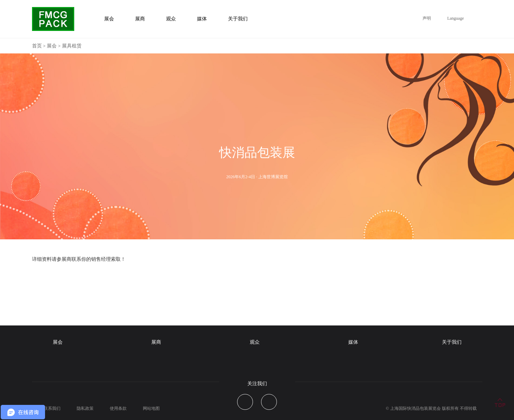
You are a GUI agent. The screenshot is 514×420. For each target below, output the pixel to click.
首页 (37, 46)
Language (455, 18)
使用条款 (118, 408)
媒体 (353, 342)
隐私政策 (85, 408)
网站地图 (151, 408)
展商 (156, 342)
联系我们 (52, 408)
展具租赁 (72, 46)
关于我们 (452, 342)
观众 (255, 342)
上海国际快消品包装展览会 (415, 408)
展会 (52, 46)
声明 (427, 18)
